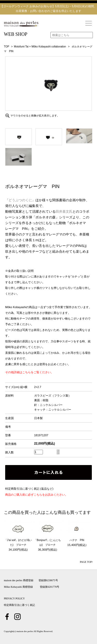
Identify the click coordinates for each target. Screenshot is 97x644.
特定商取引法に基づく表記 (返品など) (29, 489)
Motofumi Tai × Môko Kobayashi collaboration (40, 47)
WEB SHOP (16, 34)
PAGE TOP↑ (87, 562)
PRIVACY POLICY (14, 598)
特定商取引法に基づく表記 (19, 605)
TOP (6, 47)
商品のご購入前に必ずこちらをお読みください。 (36, 495)
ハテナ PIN (77, 540)
